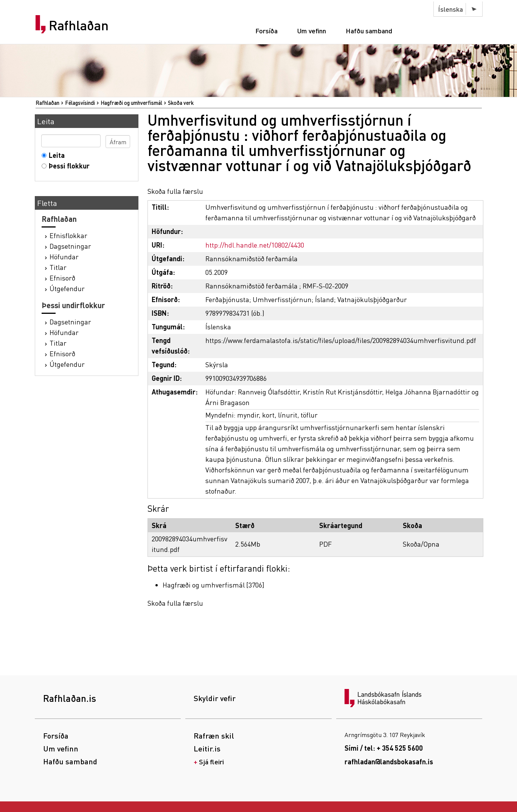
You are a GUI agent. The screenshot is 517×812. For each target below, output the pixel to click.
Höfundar (64, 256)
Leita (55, 155)
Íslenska (450, 9)
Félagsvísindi (80, 103)
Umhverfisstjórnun (282, 299)
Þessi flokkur (68, 166)
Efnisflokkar (68, 235)
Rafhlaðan (79, 25)
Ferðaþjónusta (227, 299)
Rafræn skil (214, 736)
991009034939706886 (236, 378)
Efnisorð (62, 278)
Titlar (58, 267)
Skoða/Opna (421, 544)
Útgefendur (67, 288)
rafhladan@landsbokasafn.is (389, 761)
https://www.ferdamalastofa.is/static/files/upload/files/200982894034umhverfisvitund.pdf (341, 340)
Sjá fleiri (211, 761)
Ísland (324, 299)
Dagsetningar (70, 246)
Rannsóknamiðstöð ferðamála (252, 258)
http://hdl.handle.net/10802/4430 (255, 245)
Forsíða (266, 30)
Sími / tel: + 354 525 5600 (384, 748)
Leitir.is (207, 748)
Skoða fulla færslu (175, 191)
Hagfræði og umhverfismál (131, 103)
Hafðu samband (369, 30)
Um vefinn (312, 30)
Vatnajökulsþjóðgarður (372, 299)
